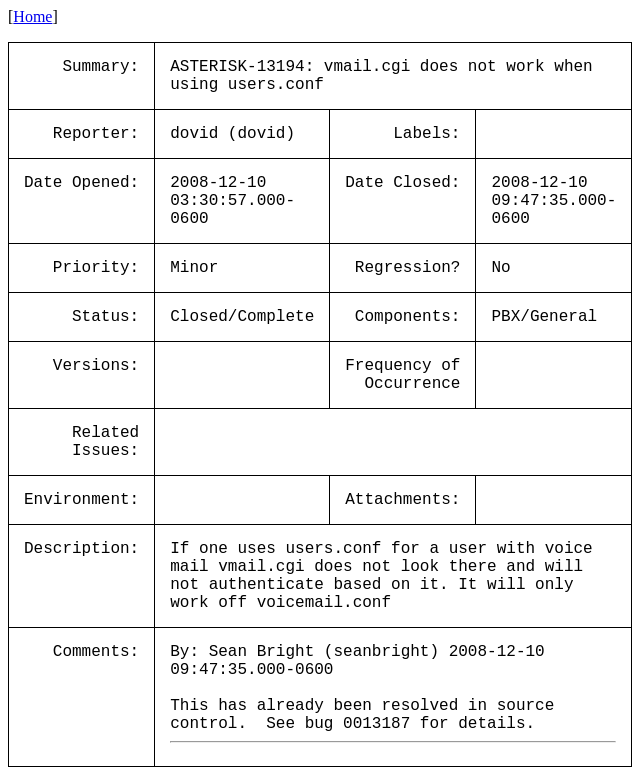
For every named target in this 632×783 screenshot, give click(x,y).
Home (32, 16)
